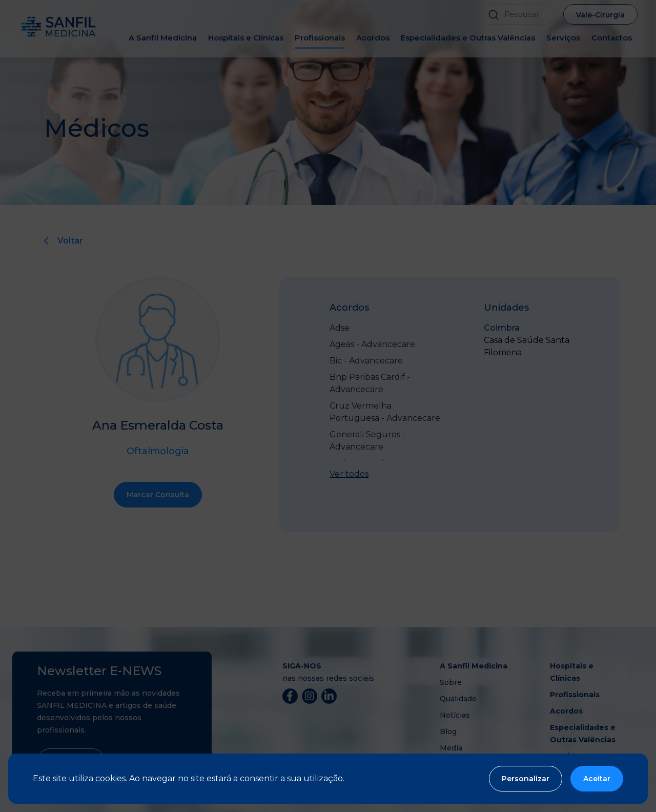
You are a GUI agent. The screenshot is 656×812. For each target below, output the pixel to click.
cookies (110, 778)
